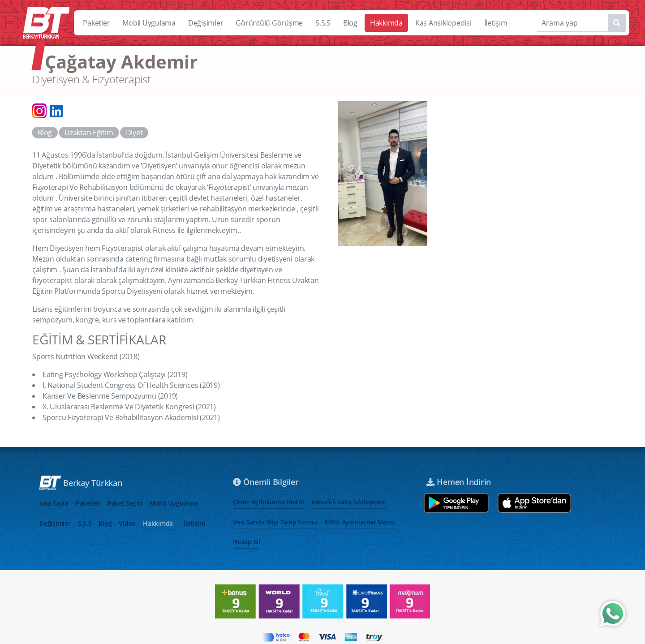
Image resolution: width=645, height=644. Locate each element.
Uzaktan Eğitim (89, 133)
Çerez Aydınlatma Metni (269, 502)
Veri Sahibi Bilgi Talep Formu (275, 522)
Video (127, 523)
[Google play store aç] (456, 503)
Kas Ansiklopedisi (443, 23)
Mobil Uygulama (149, 23)
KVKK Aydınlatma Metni (359, 522)
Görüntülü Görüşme (269, 23)
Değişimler (206, 23)
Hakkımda (386, 23)
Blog (350, 23)
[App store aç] (534, 503)
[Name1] (617, 23)
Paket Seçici (125, 503)
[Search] (581, 23)
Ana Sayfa (54, 503)
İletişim (496, 23)
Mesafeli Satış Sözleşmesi (349, 502)
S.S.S (323, 23)
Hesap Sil (247, 542)
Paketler (96, 23)
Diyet (134, 133)
